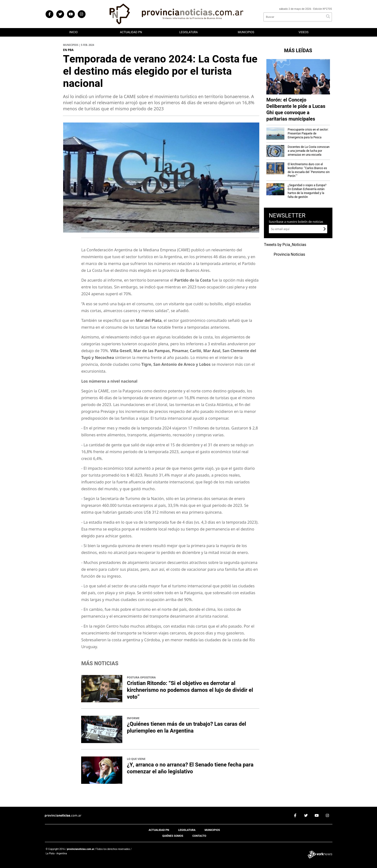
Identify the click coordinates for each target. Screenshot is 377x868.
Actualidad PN (131, 32)
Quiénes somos (173, 836)
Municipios (246, 32)
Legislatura (189, 32)
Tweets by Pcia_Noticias (285, 245)
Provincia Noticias (289, 255)
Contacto (199, 836)
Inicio (73, 32)
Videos (304, 32)
